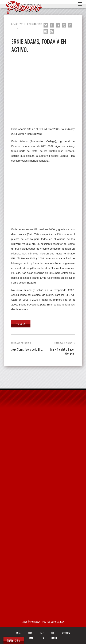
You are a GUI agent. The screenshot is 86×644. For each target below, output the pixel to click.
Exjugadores (35, 24)
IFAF (42, 633)
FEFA (30, 633)
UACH (54, 638)
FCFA (18, 633)
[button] (46, 25)
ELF (53, 633)
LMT (31, 638)
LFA (42, 638)
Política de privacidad (53, 622)
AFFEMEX (66, 633)
